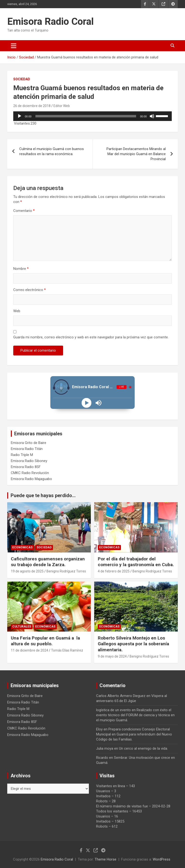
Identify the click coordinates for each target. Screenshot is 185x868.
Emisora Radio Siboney (29, 461)
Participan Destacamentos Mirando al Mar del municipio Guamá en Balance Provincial (136, 154)
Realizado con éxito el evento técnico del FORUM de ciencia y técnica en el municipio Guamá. (135, 715)
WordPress (162, 859)
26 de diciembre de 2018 (32, 106)
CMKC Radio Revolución (30, 473)
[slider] (86, 116)
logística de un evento (113, 710)
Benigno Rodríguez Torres (66, 571)
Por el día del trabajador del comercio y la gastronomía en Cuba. (136, 562)
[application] (92, 116)
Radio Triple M (22, 455)
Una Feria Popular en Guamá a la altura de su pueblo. (45, 641)
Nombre (21, 269)
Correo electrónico (30, 290)
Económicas (22, 547)
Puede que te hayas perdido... (43, 495)
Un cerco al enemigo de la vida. (143, 748)
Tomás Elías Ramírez (67, 650)
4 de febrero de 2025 (114, 571)
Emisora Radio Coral (50, 22)
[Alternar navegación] (14, 46)
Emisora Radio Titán (27, 449)
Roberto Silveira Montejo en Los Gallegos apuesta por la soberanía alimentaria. (133, 644)
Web (17, 311)
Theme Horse (106, 859)
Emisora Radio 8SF (26, 467)
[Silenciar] (152, 116)
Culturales (22, 627)
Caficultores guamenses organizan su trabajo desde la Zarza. (48, 562)
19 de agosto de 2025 (27, 571)
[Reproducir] (20, 116)
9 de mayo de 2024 (112, 656)
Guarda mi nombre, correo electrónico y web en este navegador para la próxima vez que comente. (91, 337)
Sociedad (22, 79)
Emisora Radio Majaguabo (31, 479)
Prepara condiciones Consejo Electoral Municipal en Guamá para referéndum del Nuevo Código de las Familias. (134, 734)
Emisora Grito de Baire (29, 443)
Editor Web (62, 106)
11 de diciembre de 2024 (30, 650)
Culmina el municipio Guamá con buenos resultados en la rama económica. (52, 151)
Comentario (24, 211)
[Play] (87, 403)
